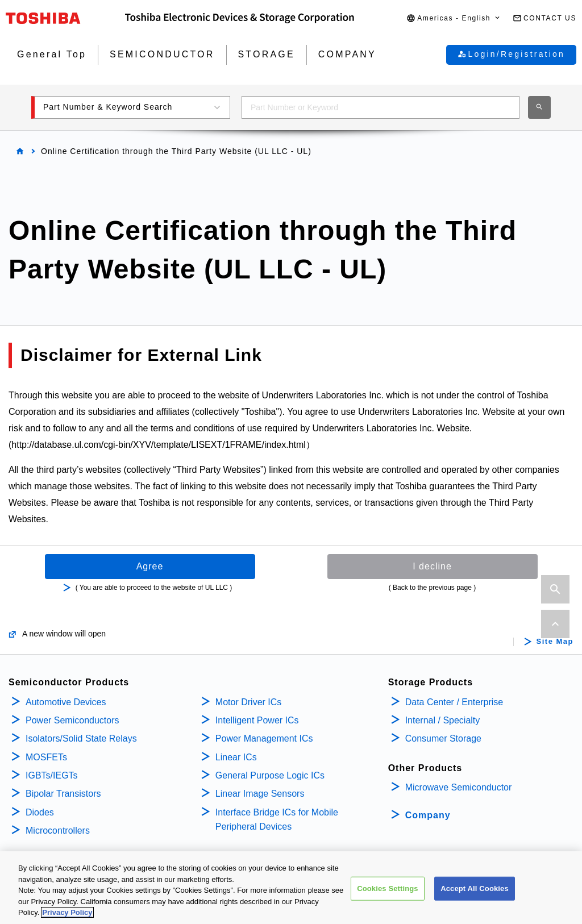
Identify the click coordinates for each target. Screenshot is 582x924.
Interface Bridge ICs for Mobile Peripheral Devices (277, 820)
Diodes (40, 812)
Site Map (555, 642)
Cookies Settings (388, 890)
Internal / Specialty (443, 720)
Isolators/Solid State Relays (81, 738)
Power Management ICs (264, 738)
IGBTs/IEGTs (52, 775)
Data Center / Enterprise (454, 702)
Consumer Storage (443, 738)
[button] (454, 18)
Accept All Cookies (475, 890)
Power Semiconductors (72, 720)
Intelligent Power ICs (257, 720)
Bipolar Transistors (63, 794)
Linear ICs (236, 757)
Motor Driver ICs (248, 702)
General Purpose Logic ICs (270, 775)
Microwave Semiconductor (459, 787)
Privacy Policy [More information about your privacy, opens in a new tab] (67, 914)
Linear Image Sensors (260, 794)
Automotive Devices (66, 702)
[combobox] (381, 107)
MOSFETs (46, 757)
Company (428, 815)
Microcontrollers (58, 831)
